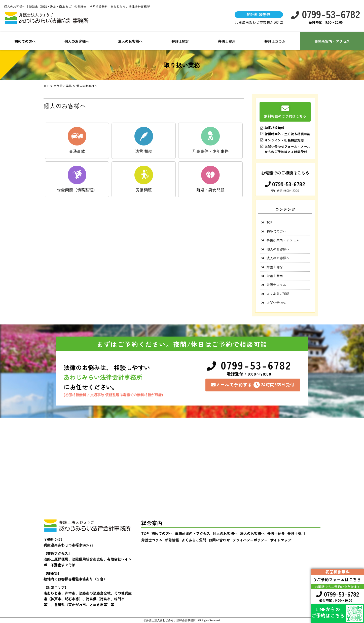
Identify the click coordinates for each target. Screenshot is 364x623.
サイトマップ (281, 540)
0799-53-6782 (325, 14)
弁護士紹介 (180, 41)
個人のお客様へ (77, 41)
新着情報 (172, 540)
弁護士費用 (227, 41)
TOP (269, 222)
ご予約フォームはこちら (338, 579)
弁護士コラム (275, 41)
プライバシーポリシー (250, 540)
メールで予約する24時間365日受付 (253, 385)
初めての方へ (25, 41)
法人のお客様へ (130, 41)
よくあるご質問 (278, 294)
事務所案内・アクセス (283, 240)
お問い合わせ (276, 302)
